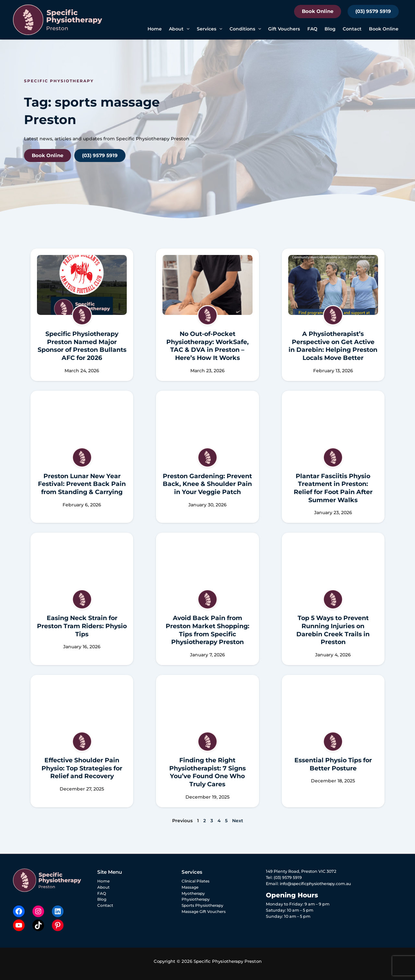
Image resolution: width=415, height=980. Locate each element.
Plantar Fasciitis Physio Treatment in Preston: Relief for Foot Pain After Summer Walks (333, 488)
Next (238, 821)
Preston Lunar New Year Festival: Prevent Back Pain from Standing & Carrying (82, 484)
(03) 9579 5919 (373, 11)
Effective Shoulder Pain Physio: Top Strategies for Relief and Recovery (82, 768)
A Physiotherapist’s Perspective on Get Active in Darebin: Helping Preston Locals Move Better (333, 346)
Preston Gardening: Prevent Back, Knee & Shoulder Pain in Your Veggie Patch (207, 484)
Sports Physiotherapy (204, 906)
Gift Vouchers (284, 29)
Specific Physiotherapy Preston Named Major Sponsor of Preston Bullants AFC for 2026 (82, 346)
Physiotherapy (197, 899)
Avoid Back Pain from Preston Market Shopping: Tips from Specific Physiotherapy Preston (207, 630)
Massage (191, 887)
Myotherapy (194, 893)
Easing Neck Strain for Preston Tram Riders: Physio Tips (82, 626)
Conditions (245, 29)
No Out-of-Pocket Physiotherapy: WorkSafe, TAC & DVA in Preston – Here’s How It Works (207, 346)
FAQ (312, 29)
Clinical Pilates (197, 881)
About (179, 29)
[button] (186, 29)
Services (209, 29)
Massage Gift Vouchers (205, 912)
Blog (330, 29)
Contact (352, 29)
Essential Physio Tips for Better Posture (333, 764)
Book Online (318, 11)
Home (155, 29)
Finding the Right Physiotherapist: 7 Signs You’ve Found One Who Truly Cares (207, 772)
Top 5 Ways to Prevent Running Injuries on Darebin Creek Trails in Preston (333, 630)
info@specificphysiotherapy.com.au (317, 884)
